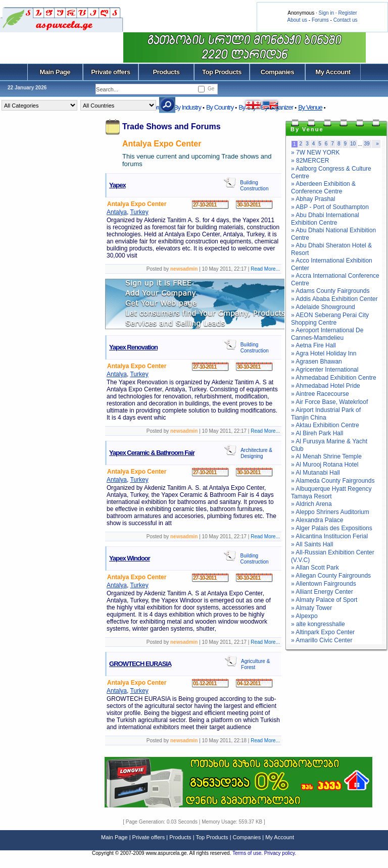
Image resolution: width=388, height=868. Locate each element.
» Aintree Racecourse (320, 394)
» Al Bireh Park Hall (317, 433)
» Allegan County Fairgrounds (331, 576)
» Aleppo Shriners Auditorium (330, 512)
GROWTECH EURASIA (140, 664)
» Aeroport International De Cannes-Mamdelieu (327, 334)
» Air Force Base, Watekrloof (329, 402)
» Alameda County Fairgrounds (333, 481)
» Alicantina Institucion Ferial (329, 536)
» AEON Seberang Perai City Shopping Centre (330, 319)
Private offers (111, 72)
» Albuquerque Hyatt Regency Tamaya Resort (331, 493)
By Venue (310, 107)
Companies (278, 72)
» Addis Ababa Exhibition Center (334, 299)
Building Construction (254, 186)
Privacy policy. (280, 853)
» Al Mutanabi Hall (316, 473)
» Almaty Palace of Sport (324, 600)
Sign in (326, 13)
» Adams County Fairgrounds (330, 291)
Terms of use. (248, 853)
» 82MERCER (310, 161)
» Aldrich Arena (311, 504)
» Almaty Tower (311, 608)
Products (166, 72)
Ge (211, 89)
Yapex (117, 185)
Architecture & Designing (256, 453)
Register (347, 13)
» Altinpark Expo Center (323, 632)
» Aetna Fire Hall (313, 345)
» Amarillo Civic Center (322, 640)
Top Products (222, 72)
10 (353, 144)
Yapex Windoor (130, 558)
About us (297, 20)
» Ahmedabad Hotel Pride (326, 386)
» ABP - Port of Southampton (330, 207)
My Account (333, 72)
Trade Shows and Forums (172, 126)
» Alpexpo (304, 616)
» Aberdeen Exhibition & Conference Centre (323, 188)
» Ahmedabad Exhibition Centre (334, 378)
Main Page (55, 72)
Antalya (117, 212)
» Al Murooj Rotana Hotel (325, 465)
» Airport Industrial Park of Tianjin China (326, 414)
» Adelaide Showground (323, 307)
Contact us (346, 20)
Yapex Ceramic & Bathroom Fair (152, 453)
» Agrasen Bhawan (317, 362)
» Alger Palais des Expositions (332, 528)
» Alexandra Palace (317, 520)
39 (367, 144)
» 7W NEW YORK (315, 152)
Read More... (265, 269)
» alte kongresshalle (318, 624)
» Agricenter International (325, 370)
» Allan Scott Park (315, 568)
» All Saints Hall (312, 544)
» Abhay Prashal (313, 199)
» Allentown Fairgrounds (324, 584)
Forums (320, 20)
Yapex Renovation (133, 347)
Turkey (139, 212)
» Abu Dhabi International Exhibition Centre (325, 219)
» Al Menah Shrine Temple (326, 456)
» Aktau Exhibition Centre (325, 425)
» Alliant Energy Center (322, 592)
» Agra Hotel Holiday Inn (324, 353)
